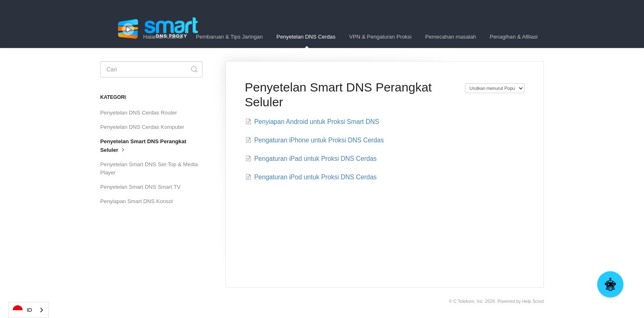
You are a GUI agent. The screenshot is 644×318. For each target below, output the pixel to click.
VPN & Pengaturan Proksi (380, 37)
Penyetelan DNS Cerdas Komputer (142, 127)
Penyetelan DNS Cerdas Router (139, 113)
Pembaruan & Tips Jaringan (229, 37)
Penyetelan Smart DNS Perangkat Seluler (143, 146)
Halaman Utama (162, 37)
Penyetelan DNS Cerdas (306, 41)
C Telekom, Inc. (469, 301)
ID (22, 310)
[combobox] (29, 310)
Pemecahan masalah (451, 37)
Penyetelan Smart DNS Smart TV (140, 187)
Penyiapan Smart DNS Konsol (137, 201)
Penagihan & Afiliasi (514, 37)
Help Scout (533, 301)
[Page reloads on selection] (495, 88)
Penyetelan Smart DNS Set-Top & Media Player (149, 168)
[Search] (151, 69)
